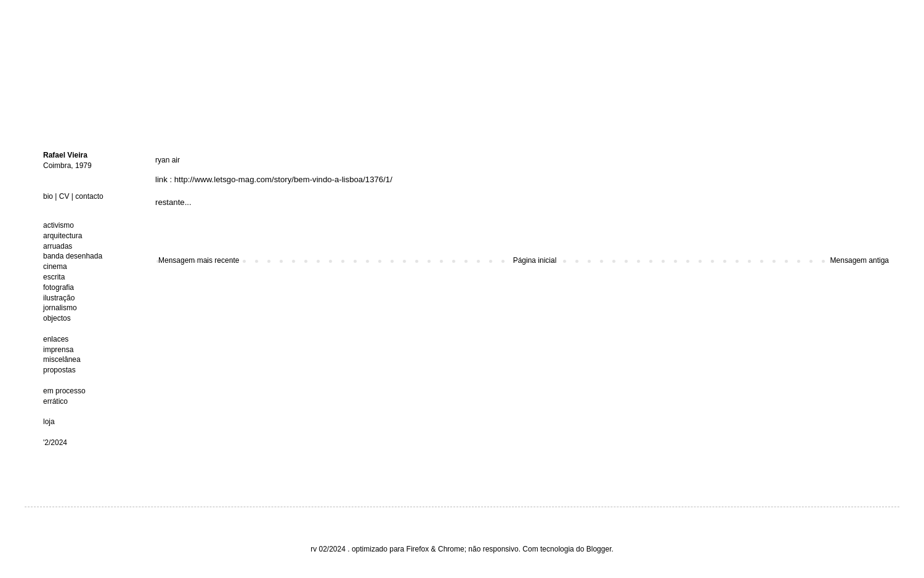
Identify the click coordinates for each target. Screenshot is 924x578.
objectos (57, 318)
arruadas (58, 246)
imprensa (58, 350)
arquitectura (63, 236)
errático (55, 401)
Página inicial (535, 260)
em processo (64, 391)
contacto (89, 196)
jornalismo (60, 308)
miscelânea (62, 359)
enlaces (56, 339)
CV (64, 196)
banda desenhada (73, 256)
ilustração (59, 298)
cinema (55, 267)
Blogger (599, 549)
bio (48, 196)
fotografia (59, 287)
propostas (59, 370)
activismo (59, 225)
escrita (54, 277)
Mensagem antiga (860, 260)
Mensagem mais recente (199, 260)
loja (49, 422)
